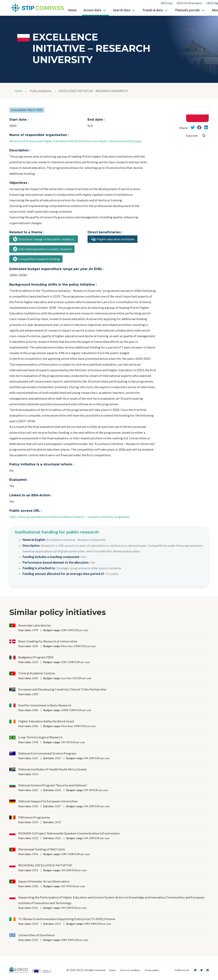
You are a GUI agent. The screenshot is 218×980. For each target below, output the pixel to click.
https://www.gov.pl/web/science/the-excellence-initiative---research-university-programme (74, 518)
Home (19, 91)
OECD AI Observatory (189, 3)
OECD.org (166, 3)
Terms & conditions (129, 972)
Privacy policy (153, 972)
